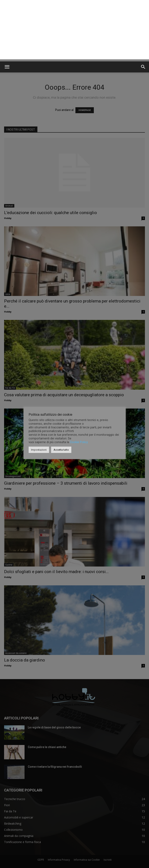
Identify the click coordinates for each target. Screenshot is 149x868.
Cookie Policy (79, 442)
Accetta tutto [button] (61, 450)
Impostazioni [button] (39, 450)
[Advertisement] (74, 31)
